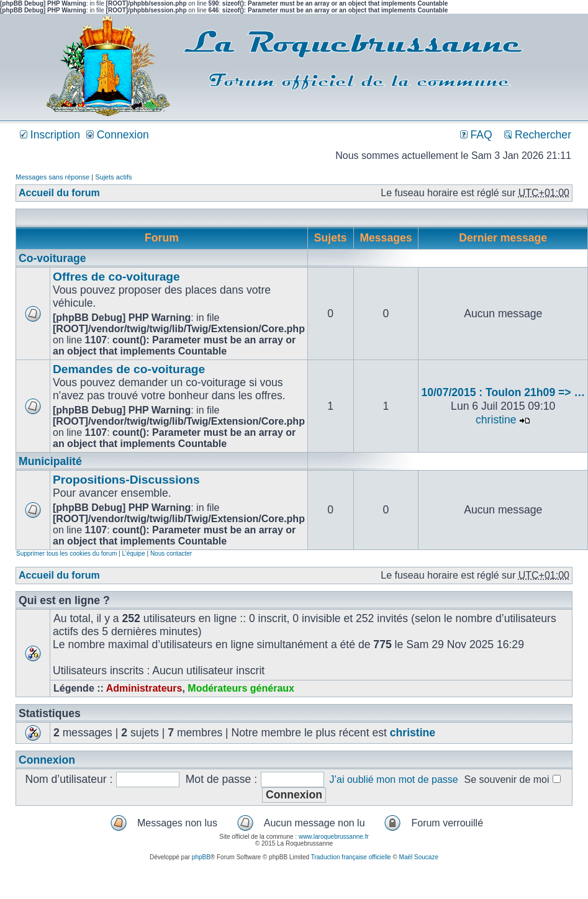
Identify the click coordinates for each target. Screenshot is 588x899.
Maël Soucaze (419, 857)
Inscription (50, 135)
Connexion (118, 135)
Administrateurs (144, 688)
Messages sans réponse (52, 177)
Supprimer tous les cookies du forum (66, 553)
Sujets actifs (113, 177)
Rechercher (538, 135)
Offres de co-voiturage (116, 277)
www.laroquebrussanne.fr (334, 837)
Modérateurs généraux (241, 688)
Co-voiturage (52, 258)
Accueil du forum (59, 193)
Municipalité (50, 461)
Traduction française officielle (351, 857)
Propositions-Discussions (126, 480)
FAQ (476, 135)
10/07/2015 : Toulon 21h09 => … (503, 392)
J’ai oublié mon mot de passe (393, 779)
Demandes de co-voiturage (129, 369)
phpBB (201, 857)
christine (496, 420)
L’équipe (133, 553)
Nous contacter (171, 553)
